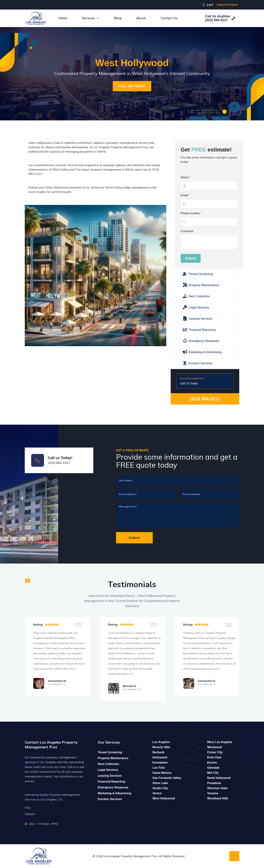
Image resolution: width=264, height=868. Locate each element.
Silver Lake (160, 783)
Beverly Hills (161, 747)
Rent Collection (108, 764)
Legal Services (108, 770)
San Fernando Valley (167, 778)
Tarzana (213, 793)
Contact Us (169, 18)
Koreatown (160, 763)
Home (63, 18)
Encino (212, 763)
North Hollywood (219, 778)
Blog (118, 18)
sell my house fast (149, 664)
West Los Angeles (220, 742)
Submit (247, 258)
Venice (157, 793)
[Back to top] (234, 856)
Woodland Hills (218, 798)
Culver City (215, 752)
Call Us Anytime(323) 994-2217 (220, 18)
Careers (30, 814)
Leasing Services (110, 776)
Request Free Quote (227, 5)
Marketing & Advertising (114, 793)
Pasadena (214, 783)
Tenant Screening (110, 752)
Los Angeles (161, 742)
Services (91, 18)
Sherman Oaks (217, 788)
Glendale (213, 768)
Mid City (213, 773)
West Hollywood (164, 798)
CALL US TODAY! (132, 86)
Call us (71, 767)
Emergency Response (113, 787)
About (141, 18)
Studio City (160, 788)
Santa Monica (162, 773)
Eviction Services (110, 799)
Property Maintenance (113, 758)
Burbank (158, 752)
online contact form (43, 772)
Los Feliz (159, 768)
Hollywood (160, 757)
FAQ (28, 808)
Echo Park (214, 757)
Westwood (214, 747)
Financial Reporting (111, 782)
